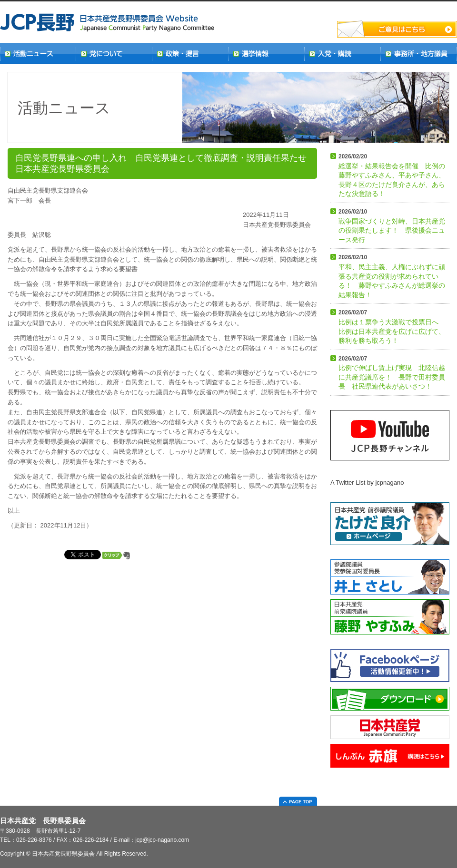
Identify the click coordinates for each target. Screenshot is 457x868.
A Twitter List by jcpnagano (367, 483)
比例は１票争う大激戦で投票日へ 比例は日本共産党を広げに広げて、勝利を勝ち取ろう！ (392, 327)
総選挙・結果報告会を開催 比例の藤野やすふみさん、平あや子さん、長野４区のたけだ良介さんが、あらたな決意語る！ (392, 175)
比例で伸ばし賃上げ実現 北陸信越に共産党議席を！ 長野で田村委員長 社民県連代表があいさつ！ (392, 373)
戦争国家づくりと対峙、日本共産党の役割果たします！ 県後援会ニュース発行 (392, 226)
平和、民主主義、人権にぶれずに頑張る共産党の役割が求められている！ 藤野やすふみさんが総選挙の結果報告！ (392, 276)
